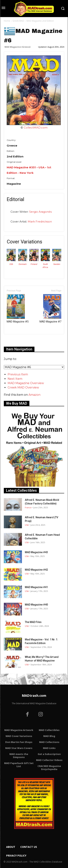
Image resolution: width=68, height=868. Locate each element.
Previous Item (18, 374)
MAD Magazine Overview (26, 383)
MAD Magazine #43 (36, 552)
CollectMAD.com (36, 128)
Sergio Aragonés (40, 212)
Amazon (34, 395)
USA (11, 264)
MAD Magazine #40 (36, 605)
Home (7, 21)
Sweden (57, 264)
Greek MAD (18, 21)
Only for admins (16, 340)
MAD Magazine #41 (36, 587)
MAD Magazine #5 (18, 309)
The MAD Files (33, 622)
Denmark (23, 264)
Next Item (15, 379)
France (28, 507)
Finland (34, 264)
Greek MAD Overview (23, 387)
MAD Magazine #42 (36, 570)
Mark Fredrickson (40, 221)
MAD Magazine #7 (50, 309)
